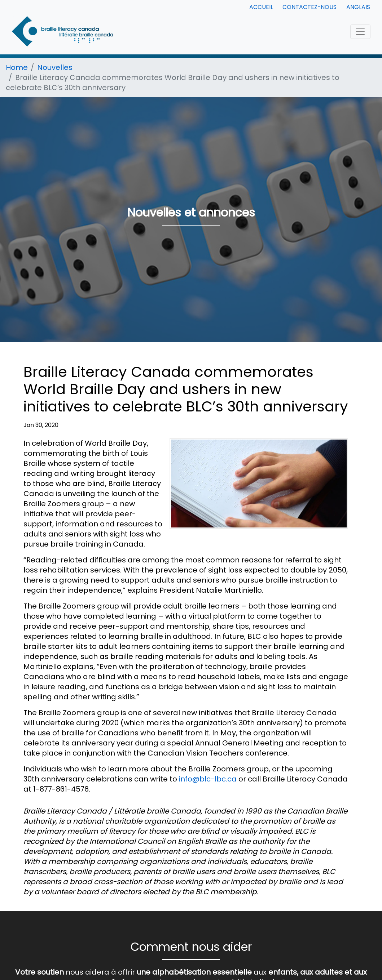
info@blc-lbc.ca (208, 779)
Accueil (261, 7)
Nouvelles (55, 67)
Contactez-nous (309, 7)
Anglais (358, 7)
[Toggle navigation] (360, 32)
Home (17, 67)
